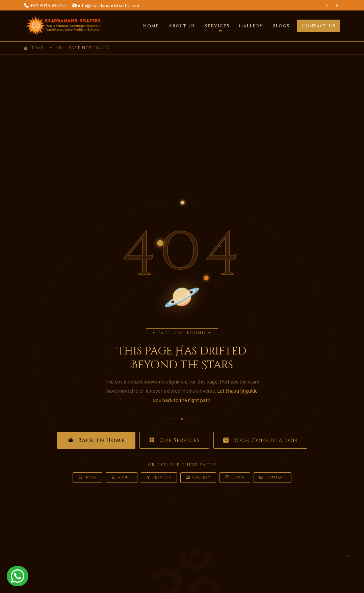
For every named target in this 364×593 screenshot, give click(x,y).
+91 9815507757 (48, 5)
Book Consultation (260, 440)
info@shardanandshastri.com (109, 5)
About (122, 478)
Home (151, 26)
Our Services (174, 440)
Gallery (251, 26)
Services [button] (217, 26)
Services (159, 478)
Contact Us (318, 26)
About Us (182, 26)
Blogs (281, 26)
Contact (272, 478)
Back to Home (96, 440)
